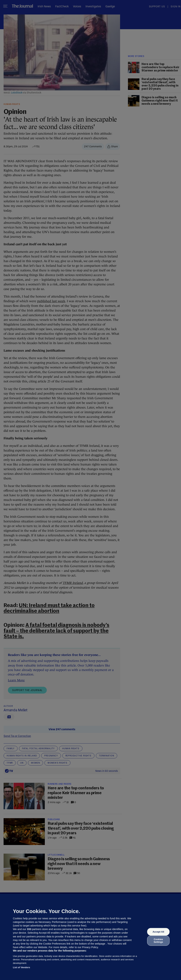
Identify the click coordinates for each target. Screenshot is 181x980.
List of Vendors (22, 967)
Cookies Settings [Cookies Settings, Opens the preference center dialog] (158, 941)
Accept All (158, 932)
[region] (90, 937)
